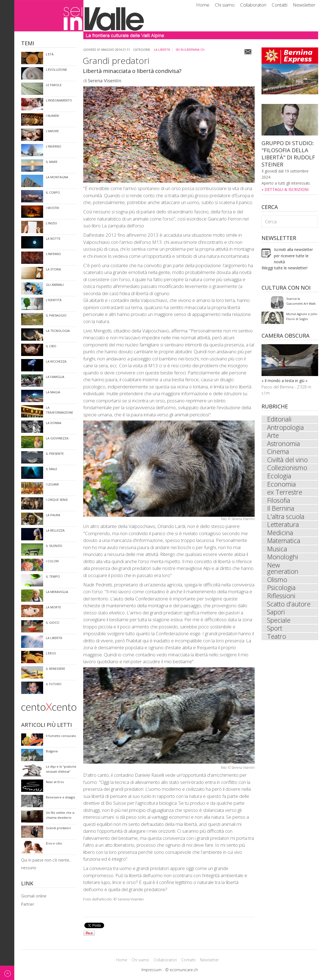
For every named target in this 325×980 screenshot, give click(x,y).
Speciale (279, 623)
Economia (282, 485)
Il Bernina (281, 510)
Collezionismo (287, 469)
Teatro (277, 640)
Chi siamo (225, 5)
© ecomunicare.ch (181, 970)
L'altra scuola (286, 518)
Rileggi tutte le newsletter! (284, 268)
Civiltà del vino (287, 461)
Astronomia (284, 444)
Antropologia (286, 428)
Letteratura (283, 526)
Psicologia (281, 591)
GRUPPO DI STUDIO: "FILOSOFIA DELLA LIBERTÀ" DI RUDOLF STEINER (288, 154)
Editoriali (280, 419)
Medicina (280, 535)
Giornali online (34, 896)
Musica (277, 551)
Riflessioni (282, 599)
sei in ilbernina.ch (190, 50)
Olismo (277, 582)
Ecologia (279, 477)
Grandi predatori (116, 60)
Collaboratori (253, 5)
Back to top (7, 973)
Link (27, 884)
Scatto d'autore (289, 607)
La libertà (162, 50)
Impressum (152, 970)
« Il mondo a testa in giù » (284, 381)
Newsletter (304, 5)
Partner (28, 904)
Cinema (278, 452)
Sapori (276, 615)
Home (203, 5)
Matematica (284, 543)
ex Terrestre (285, 493)
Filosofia (279, 502)
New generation (283, 571)
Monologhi (283, 559)
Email (248, 52)
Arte (273, 436)
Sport (275, 632)
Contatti (280, 5)
